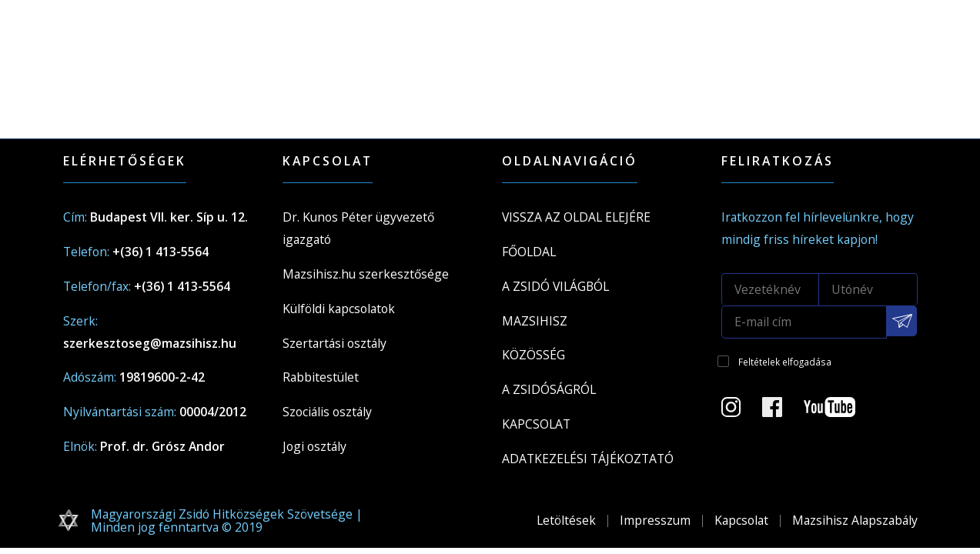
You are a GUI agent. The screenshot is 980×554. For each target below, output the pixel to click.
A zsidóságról (549, 389)
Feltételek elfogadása (785, 362)
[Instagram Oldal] (740, 412)
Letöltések (566, 520)
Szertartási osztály (334, 343)
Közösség (533, 355)
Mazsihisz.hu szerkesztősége (366, 274)
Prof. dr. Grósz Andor (162, 446)
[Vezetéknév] (771, 289)
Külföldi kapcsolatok (339, 309)
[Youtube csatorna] (839, 412)
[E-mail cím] (804, 322)
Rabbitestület (321, 377)
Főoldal (529, 252)
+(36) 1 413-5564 (161, 252)
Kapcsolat (536, 424)
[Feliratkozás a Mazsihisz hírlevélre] (902, 321)
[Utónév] (868, 289)
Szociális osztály (327, 412)
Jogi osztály (314, 446)
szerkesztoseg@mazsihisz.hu (150, 343)
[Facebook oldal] (781, 412)
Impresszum (655, 520)
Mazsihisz (535, 321)
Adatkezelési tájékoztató (588, 459)
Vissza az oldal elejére (576, 217)
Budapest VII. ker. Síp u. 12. (169, 217)
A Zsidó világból (555, 286)
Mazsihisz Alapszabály (855, 520)
